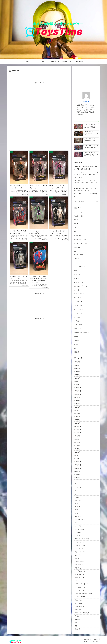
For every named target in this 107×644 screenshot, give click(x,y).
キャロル (86, 102)
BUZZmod (77, 247)
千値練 (76, 337)
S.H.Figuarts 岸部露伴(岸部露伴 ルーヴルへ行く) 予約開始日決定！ (86, 168)
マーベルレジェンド (80, 239)
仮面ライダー (78, 329)
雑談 (75, 348)
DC (75, 251)
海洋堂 (76, 344)
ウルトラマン (78, 290)
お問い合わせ (96, 639)
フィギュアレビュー (80, 212)
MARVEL (77, 259)
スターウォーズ (79, 306)
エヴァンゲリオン (79, 294)
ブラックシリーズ (79, 313)
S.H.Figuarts (78, 220)
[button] (97, 201)
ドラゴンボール (79, 309)
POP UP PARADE (79, 267)
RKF (75, 271)
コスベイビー (78, 302)
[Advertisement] (39, 77)
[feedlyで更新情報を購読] (85, 118)
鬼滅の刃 (77, 352)
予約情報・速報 (79, 216)
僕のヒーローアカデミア (81, 333)
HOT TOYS (77, 236)
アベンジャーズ (79, 282)
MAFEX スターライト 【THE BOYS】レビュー (86, 195)
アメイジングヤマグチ (81, 286)
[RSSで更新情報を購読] (87, 118)
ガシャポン (77, 298)
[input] (86, 201)
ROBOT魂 (77, 274)
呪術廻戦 (77, 340)
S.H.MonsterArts (79, 224)
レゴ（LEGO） (79, 325)
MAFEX (76, 228)
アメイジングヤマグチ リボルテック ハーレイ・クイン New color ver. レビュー (86, 183)
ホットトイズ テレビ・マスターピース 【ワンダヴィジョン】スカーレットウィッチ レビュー (86, 175)
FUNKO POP (78, 255)
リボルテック (78, 321)
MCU (76, 263)
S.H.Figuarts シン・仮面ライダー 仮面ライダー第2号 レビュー (86, 189)
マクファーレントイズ (81, 243)
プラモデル (77, 317)
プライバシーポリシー (86, 639)
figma (76, 232)
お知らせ (77, 278)
